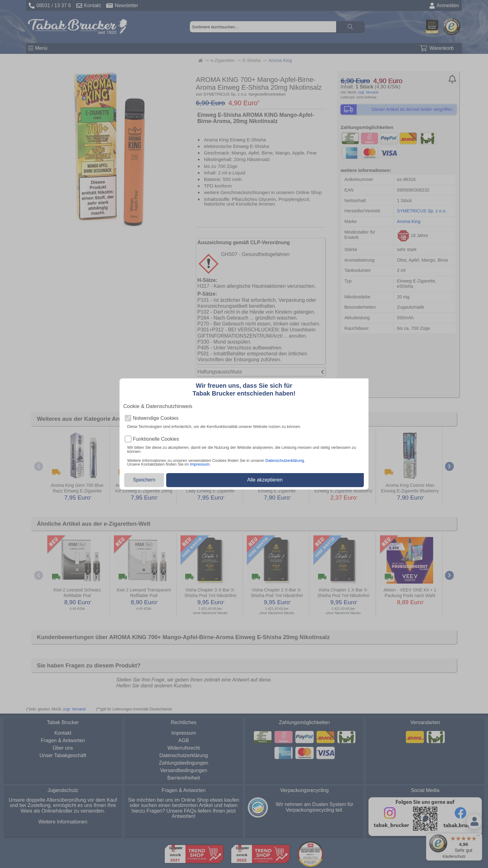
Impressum (200, 464)
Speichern (144, 480)
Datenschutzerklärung (284, 460)
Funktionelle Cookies (156, 439)
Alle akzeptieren (265, 480)
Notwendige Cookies (156, 418)
